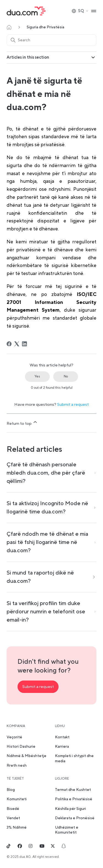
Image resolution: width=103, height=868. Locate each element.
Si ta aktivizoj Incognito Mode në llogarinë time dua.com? (47, 508)
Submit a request (73, 405)
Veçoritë (14, 737)
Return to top (22, 423)
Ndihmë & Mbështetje (27, 756)
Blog (11, 790)
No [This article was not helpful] (66, 376)
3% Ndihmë (17, 828)
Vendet (13, 818)
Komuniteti (17, 799)
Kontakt (62, 737)
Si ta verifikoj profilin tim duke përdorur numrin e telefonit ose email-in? (46, 612)
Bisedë (13, 809)
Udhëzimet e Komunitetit (67, 830)
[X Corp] (17, 344)
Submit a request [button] (38, 687)
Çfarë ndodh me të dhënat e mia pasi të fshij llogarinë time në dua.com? (47, 542)
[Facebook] (9, 344)
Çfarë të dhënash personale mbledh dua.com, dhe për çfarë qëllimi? (46, 473)
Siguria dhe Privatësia (45, 27)
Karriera (62, 747)
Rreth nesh (17, 766)
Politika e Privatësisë (74, 799)
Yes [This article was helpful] (37, 376)
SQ (80, 11)
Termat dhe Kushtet (73, 790)
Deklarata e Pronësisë (75, 818)
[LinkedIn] (24, 344)
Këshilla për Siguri (70, 809)
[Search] (51, 40)
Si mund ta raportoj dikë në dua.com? (40, 577)
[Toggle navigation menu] (94, 11)
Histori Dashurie (21, 747)
